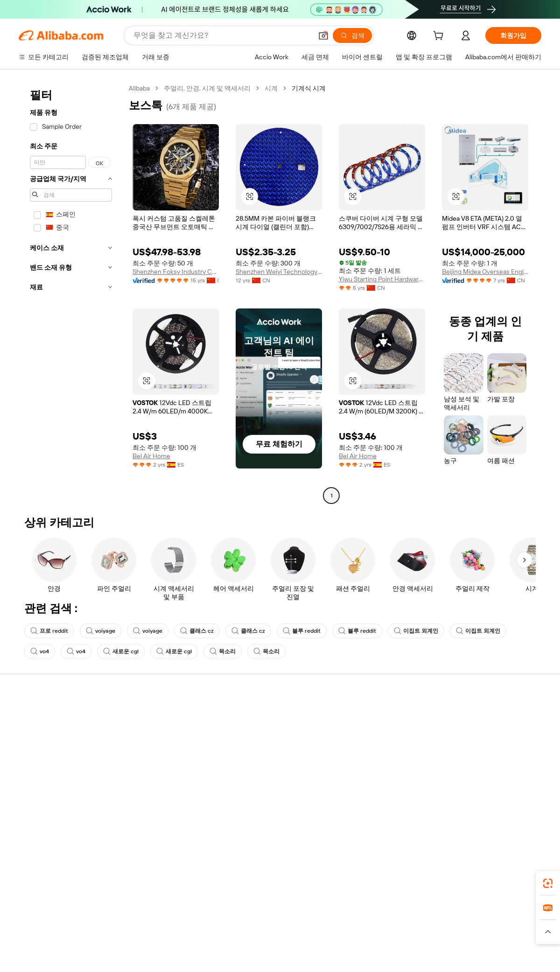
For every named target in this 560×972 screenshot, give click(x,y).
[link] (548, 883)
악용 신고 (32, 788)
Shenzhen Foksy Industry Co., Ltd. (176, 272)
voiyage (101, 631)
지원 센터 (32, 717)
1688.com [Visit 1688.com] (171, 922)
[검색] (352, 35)
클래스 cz (197, 631)
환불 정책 (140, 734)
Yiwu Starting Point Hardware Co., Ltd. (382, 279)
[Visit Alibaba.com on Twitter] (480, 807)
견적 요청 (247, 717)
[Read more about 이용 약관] (383, 936)
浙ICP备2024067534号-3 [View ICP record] (506, 954)
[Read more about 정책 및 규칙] (140, 936)
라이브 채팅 (36, 734)
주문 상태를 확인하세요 (53, 752)
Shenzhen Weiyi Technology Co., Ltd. (279, 272)
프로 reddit (49, 631)
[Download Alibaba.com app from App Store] (441, 881)
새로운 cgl (121, 651)
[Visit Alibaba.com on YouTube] (508, 807)
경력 (455, 770)
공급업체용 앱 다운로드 (375, 788)
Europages (428, 922)
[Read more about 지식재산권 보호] (278, 936)
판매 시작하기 (361, 717)
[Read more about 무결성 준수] (420, 936)
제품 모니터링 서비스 (157, 770)
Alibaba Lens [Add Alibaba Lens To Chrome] (70, 881)
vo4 (40, 651)
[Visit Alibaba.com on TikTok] (522, 807)
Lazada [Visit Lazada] (293, 922)
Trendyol (392, 922)
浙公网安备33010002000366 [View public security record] (413, 954)
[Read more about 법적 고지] (178, 936)
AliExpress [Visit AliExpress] (134, 922)
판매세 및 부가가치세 (264, 734)
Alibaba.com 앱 (298, 881)
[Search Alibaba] (222, 35)
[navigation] (71, 293)
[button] (323, 35)
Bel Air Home (151, 456)
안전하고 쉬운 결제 (154, 717)
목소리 (223, 651)
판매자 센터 (358, 734)
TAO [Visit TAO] (365, 922)
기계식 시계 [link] (309, 88)
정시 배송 (140, 752)
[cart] (440, 37)
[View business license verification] (361, 954)
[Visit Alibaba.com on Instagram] (494, 807)
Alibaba (139, 88)
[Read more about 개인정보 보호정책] (335, 936)
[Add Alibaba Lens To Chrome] (144, 881)
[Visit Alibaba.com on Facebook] (452, 807)
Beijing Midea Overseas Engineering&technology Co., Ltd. (485, 272)
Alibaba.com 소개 (473, 717)
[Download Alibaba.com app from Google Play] (510, 881)
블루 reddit (302, 631)
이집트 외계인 (416, 631)
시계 (271, 88)
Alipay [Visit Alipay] (266, 922)
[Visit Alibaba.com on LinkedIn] (466, 807)
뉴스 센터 (462, 752)
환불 (25, 770)
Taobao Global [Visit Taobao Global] (331, 922)
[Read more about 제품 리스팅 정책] (223, 936)
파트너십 (354, 770)
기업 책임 (462, 734)
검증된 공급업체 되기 (371, 752)
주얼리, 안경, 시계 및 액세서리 (207, 88)
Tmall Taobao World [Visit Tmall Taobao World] (222, 922)
